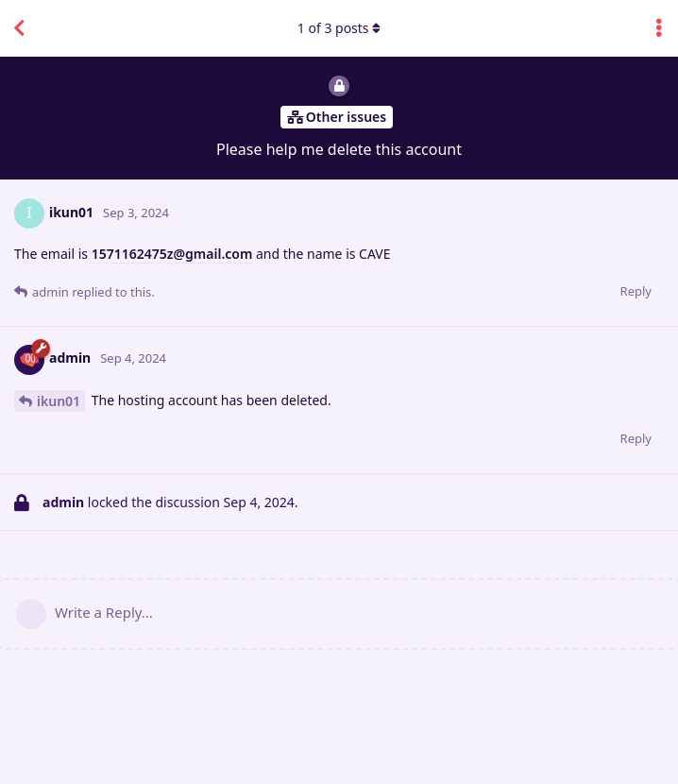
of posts (339, 28)
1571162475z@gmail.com (172, 254)
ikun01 (59, 401)
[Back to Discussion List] (19, 28)
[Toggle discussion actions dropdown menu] (659, 28)
